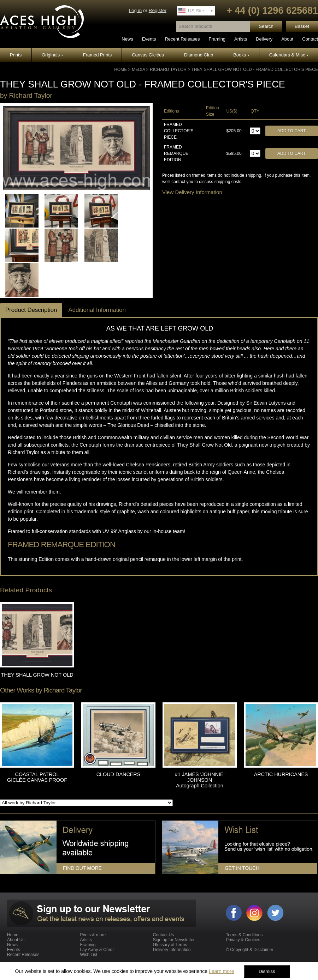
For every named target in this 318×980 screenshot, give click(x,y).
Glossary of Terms (170, 945)
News (127, 39)
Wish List (89, 955)
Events (149, 39)
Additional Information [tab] (97, 310)
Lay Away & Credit (97, 950)
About (287, 39)
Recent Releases (182, 39)
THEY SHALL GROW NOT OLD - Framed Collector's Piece (255, 69)
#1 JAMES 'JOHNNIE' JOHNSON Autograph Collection (200, 780)
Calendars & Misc (289, 55)
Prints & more (93, 935)
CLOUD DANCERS (119, 774)
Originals (52, 55)
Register (158, 10)
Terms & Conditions (244, 935)
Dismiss (267, 971)
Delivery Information (172, 950)
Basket (302, 26)
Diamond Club (199, 55)
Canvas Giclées (148, 55)
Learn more (222, 971)
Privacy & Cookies (243, 940)
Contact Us (163, 935)
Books (241, 55)
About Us (16, 940)
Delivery (264, 39)
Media (138, 69)
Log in (135, 10)
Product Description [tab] (31, 310)
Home (120, 69)
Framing (217, 39)
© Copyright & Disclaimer (249, 950)
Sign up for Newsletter (174, 940)
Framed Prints (98, 55)
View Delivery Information (192, 192)
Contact (310, 39)
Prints (16, 55)
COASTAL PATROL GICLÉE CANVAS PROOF (37, 777)
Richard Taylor (168, 69)
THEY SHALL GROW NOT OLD (37, 675)
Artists (241, 39)
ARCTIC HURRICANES (281, 774)
